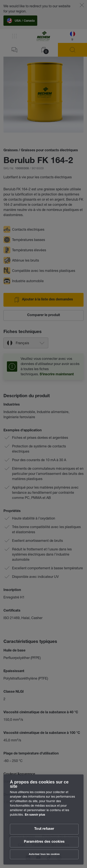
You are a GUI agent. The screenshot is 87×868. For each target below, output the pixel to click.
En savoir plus (35, 815)
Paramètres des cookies (44, 842)
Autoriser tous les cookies (44, 854)
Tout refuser (44, 829)
